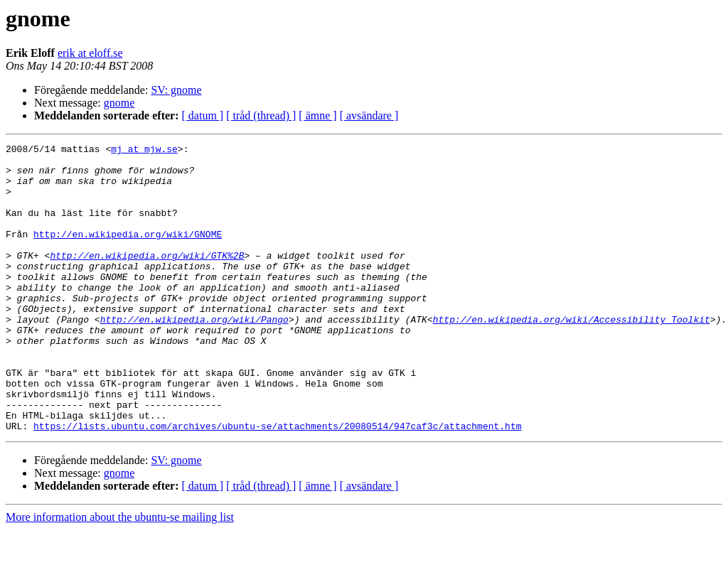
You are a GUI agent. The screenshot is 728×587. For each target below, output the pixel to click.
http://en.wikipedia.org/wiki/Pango (194, 355)
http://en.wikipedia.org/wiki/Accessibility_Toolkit (572, 355)
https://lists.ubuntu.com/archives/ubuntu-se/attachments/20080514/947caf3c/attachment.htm (277, 483)
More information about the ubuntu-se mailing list (120, 575)
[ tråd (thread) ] (261, 115)
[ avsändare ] (369, 115)
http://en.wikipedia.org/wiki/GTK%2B (147, 279)
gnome (119, 103)
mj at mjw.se (144, 151)
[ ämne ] (317, 115)
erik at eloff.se (90, 53)
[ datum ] (203, 115)
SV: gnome (176, 90)
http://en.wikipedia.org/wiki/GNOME (128, 253)
